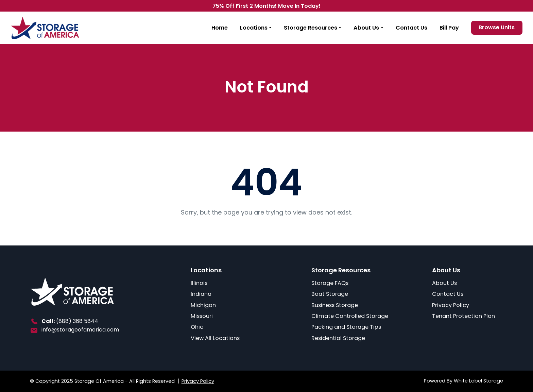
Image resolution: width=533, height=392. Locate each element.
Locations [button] (254, 28)
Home (220, 28)
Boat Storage (330, 294)
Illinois (199, 283)
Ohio (197, 327)
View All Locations (215, 338)
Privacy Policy (451, 305)
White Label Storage (478, 381)
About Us (444, 283)
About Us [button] (366, 28)
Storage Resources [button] (311, 28)
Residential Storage (338, 338)
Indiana (201, 294)
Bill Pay (449, 28)
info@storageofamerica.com (80, 330)
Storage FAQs (330, 283)
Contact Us (411, 28)
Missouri (202, 316)
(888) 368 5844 (77, 321)
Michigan (203, 305)
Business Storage (335, 305)
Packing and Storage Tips (346, 327)
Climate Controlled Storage (350, 316)
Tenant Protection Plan (463, 316)
